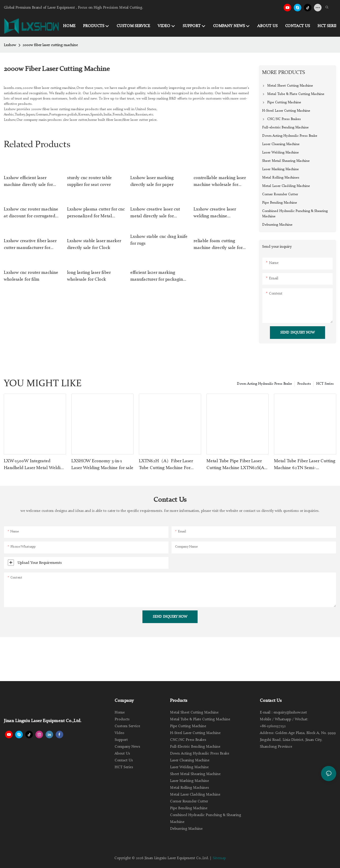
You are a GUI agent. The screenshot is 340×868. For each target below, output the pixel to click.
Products (304, 384)
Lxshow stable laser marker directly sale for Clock (94, 244)
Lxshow (10, 45)
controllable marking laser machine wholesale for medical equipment (220, 182)
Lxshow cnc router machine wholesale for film (31, 276)
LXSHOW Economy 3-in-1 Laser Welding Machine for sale (102, 464)
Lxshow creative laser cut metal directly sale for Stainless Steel (155, 213)
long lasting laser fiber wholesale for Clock (89, 276)
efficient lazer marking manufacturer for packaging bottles (158, 277)
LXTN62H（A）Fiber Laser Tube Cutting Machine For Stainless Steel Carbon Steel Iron (166, 465)
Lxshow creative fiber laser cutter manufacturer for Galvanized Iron (30, 245)
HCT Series (325, 384)
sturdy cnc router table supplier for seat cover (89, 181)
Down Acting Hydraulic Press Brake (264, 384)
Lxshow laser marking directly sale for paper (152, 181)
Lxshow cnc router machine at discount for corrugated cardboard (31, 213)
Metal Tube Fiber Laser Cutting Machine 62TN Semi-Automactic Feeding (305, 465)
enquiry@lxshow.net (290, 713)
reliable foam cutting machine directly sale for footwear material (218, 245)
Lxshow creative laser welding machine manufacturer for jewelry (218, 213)
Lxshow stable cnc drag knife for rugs (159, 240)
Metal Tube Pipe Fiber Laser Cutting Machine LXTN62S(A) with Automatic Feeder (236, 465)
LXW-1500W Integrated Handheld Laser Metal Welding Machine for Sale (35, 465)
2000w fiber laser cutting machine (50, 45)
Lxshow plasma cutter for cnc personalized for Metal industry (96, 213)
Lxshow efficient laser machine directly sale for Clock (28, 182)
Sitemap (219, 858)
